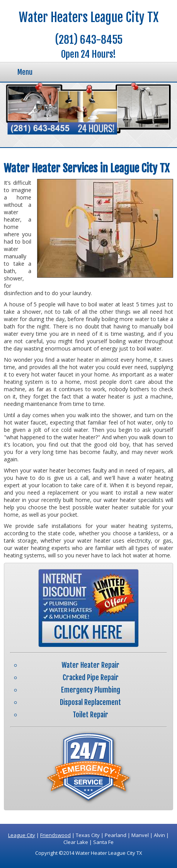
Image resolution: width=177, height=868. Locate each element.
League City (22, 835)
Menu (25, 72)
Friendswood (55, 835)
